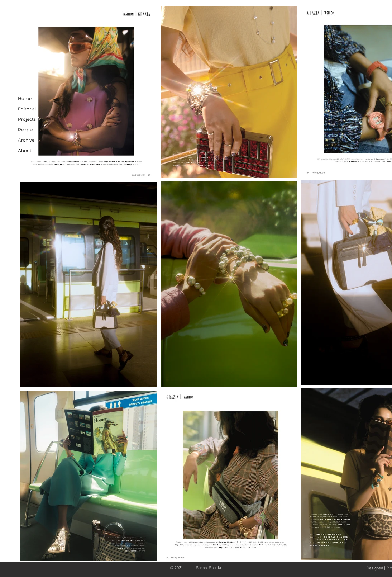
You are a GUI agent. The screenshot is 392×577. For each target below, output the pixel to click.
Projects (27, 119)
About (25, 150)
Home (25, 98)
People (25, 130)
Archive (26, 140)
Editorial (27, 109)
